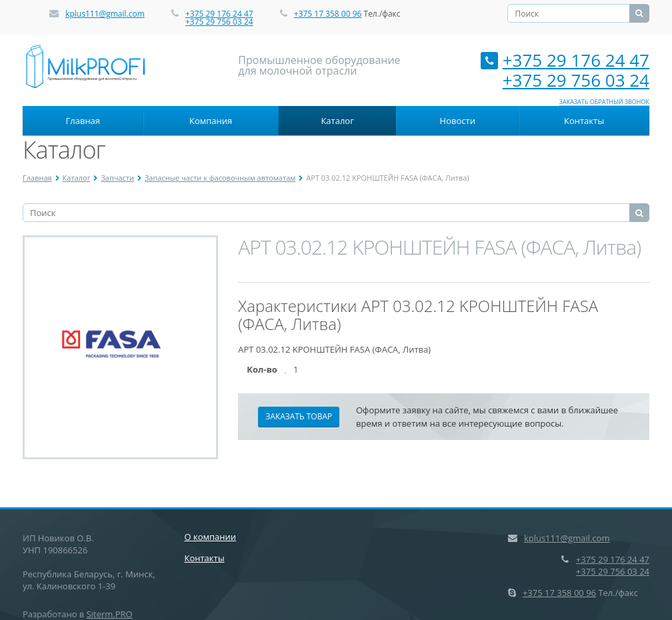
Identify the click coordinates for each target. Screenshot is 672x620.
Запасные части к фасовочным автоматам (220, 178)
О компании (211, 537)
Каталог (337, 121)
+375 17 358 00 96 (328, 14)
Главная (83, 121)
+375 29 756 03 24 (219, 22)
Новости (458, 121)
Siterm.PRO (110, 614)
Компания (211, 121)
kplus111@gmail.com (105, 14)
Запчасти (117, 178)
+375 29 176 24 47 (219, 14)
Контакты (584, 121)
